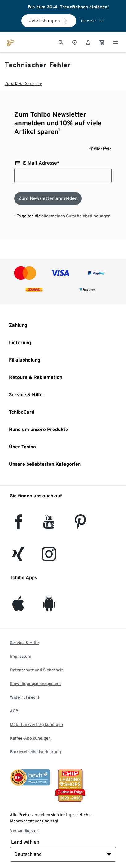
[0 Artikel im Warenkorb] (102, 42)
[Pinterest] (80, 525)
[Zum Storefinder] (75, 42)
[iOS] (18, 607)
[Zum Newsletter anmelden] (48, 198)
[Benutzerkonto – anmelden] (88, 42)
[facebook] (18, 525)
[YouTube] (49, 525)
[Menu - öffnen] (115, 42)
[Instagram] (49, 558)
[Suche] (61, 42)
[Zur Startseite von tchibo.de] (11, 42)
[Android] (49, 607)
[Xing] (18, 558)
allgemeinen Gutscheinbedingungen (76, 216)
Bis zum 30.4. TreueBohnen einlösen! (69, 7)
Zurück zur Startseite (23, 84)
